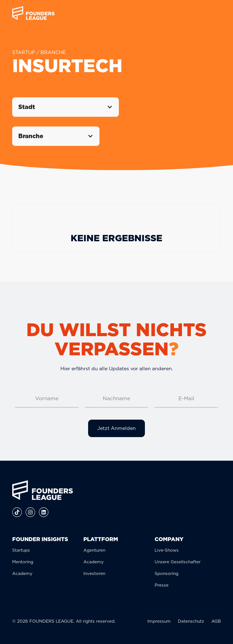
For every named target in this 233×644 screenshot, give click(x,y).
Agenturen (94, 550)
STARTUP (24, 52)
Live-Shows (167, 550)
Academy (22, 573)
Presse (162, 585)
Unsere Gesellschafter (178, 562)
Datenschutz (191, 621)
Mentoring (23, 562)
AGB (216, 621)
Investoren (94, 573)
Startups (21, 550)
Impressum (159, 621)
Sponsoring (167, 573)
